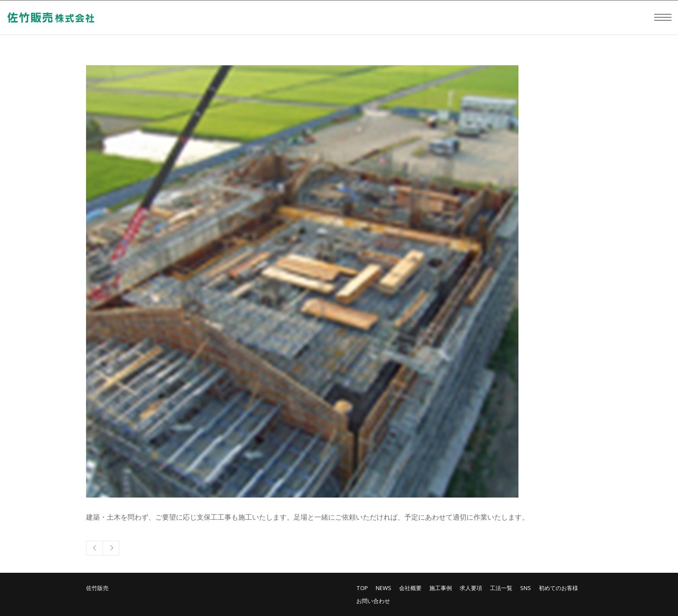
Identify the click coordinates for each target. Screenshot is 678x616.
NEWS (384, 588)
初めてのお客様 (558, 588)
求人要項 (471, 588)
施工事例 (441, 588)
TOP (362, 588)
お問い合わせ (373, 601)
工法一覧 (501, 588)
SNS (526, 588)
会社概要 (410, 588)
